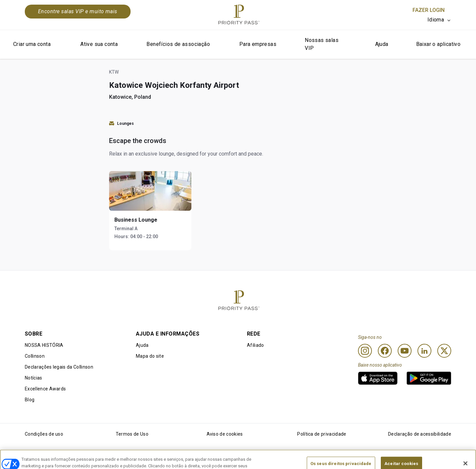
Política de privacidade (322, 434)
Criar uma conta (32, 44)
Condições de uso (44, 434)
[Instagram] (365, 351)
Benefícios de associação (178, 44)
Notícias (34, 378)
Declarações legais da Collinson (59, 367)
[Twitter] (444, 351)
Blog (30, 400)
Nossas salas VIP (322, 44)
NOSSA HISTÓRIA (44, 345)
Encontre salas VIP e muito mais (78, 11)
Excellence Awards (45, 389)
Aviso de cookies (225, 434)
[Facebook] (385, 351)
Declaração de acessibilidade (420, 434)
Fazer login (429, 10)
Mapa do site (150, 356)
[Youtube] (405, 351)
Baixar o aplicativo (438, 44)
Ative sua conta (99, 44)
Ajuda (382, 44)
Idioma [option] (436, 20)
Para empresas (258, 44)
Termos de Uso (132, 434)
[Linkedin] (424, 351)
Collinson (35, 356)
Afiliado (256, 345)
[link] (378, 378)
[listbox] (439, 20)
